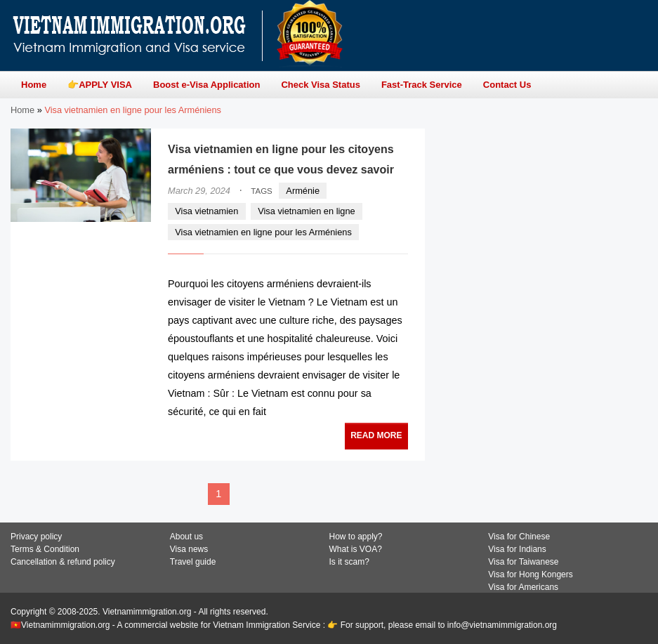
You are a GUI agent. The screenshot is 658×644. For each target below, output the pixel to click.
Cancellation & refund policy (63, 562)
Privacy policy (36, 537)
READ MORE (376, 435)
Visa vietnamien (206, 211)
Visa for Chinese (519, 537)
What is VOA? (356, 549)
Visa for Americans (523, 587)
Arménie (303, 191)
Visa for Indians (517, 549)
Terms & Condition (45, 549)
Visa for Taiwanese (523, 562)
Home (22, 110)
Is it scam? (349, 562)
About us (186, 537)
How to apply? (356, 537)
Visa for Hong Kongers (531, 574)
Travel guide (193, 562)
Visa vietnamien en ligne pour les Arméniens (263, 232)
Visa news (189, 549)
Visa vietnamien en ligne (307, 211)
